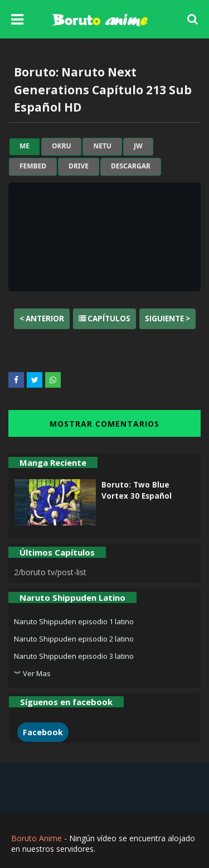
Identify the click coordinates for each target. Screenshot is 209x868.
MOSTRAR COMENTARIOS (104, 424)
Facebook (43, 732)
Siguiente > (167, 319)
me (25, 146)
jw (138, 146)
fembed (33, 166)
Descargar (131, 166)
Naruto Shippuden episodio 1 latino (74, 621)
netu (102, 146)
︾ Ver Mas (32, 673)
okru (61, 146)
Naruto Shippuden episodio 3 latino (74, 656)
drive (79, 166)
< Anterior (42, 319)
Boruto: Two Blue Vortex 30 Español (137, 490)
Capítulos (104, 319)
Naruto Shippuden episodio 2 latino (74, 639)
